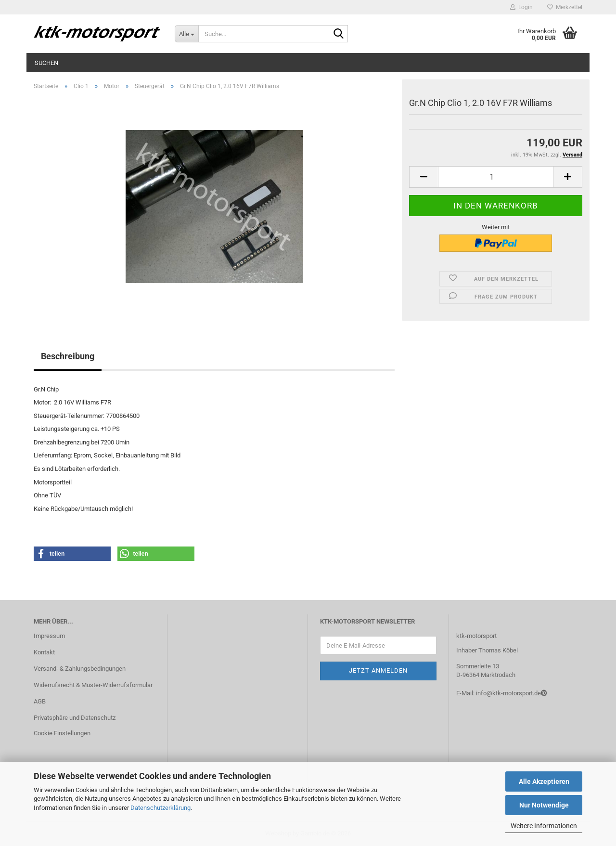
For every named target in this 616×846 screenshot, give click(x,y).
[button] (423, 177)
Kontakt (44, 652)
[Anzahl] (496, 177)
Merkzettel (565, 7)
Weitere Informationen (544, 826)
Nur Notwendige (544, 805)
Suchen (46, 63)
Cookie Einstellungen (62, 733)
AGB (40, 701)
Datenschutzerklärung (160, 808)
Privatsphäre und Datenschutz (75, 718)
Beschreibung (68, 356)
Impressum (49, 636)
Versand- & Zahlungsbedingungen (80, 669)
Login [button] (521, 7)
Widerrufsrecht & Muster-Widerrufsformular (93, 685)
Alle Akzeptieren (544, 781)
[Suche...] (186, 34)
